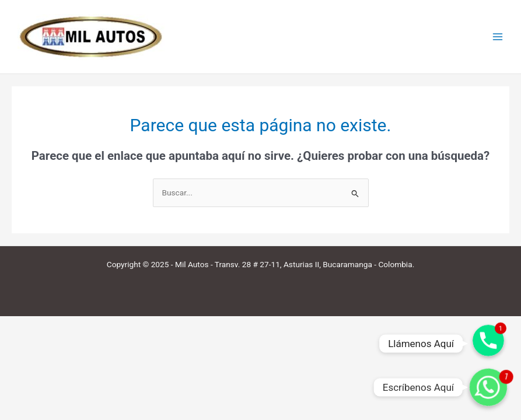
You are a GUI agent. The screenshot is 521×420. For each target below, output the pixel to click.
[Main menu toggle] (498, 37)
